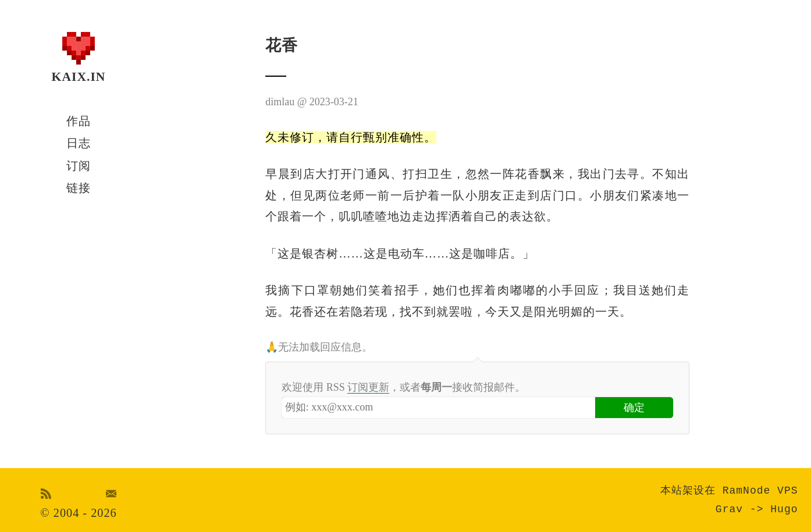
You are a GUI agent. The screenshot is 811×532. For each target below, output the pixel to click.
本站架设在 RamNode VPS (729, 491)
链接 (79, 188)
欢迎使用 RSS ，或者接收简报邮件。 (403, 388)
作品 (79, 121)
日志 (79, 143)
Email (111, 494)
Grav (729, 509)
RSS (46, 494)
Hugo (784, 509)
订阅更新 (368, 387)
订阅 (79, 166)
